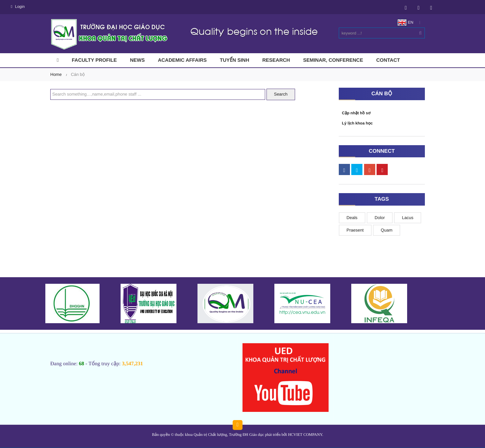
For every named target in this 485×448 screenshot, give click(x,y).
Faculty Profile (94, 60)
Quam (387, 230)
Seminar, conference (333, 60)
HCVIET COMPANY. (305, 435)
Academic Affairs (182, 60)
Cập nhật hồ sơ (356, 113)
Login (18, 7)
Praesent (355, 230)
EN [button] (405, 22)
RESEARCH (276, 60)
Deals (352, 218)
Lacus (408, 218)
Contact (388, 60)
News (137, 60)
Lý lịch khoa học (358, 123)
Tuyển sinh (234, 60)
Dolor (380, 218)
